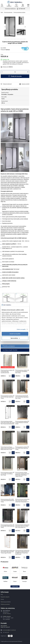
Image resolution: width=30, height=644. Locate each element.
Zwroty (2, 599)
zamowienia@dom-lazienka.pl (9, 630)
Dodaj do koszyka (16, 76)
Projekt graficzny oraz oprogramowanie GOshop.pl (11, 641)
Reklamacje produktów (6, 602)
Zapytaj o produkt (25, 84)
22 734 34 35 (6, 632)
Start (2, 13)
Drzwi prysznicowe (8, 13)
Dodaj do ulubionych (7, 84)
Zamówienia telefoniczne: (15, 9)
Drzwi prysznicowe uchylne (19, 13)
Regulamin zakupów (5, 597)
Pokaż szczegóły (21, 329)
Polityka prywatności (5, 604)
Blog (2, 594)
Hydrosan (8, 50)
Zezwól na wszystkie (15, 334)
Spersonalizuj (15, 338)
